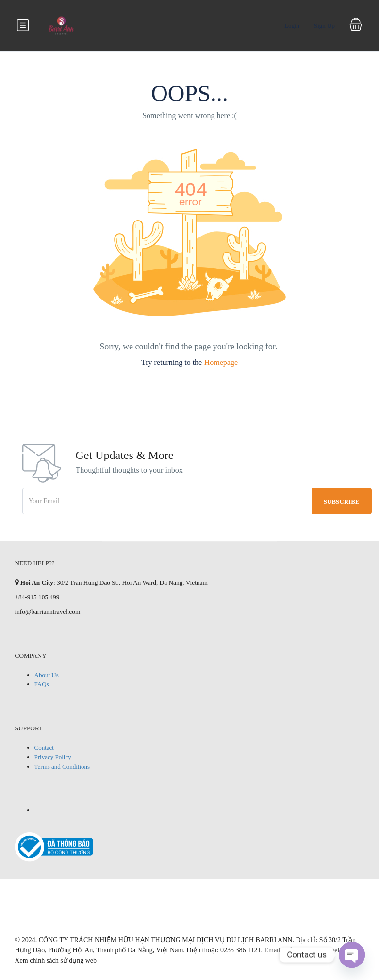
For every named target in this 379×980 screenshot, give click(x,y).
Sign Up (324, 25)
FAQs (42, 684)
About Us (47, 675)
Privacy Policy (53, 757)
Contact (44, 748)
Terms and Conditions (62, 767)
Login (292, 25)
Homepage (221, 362)
